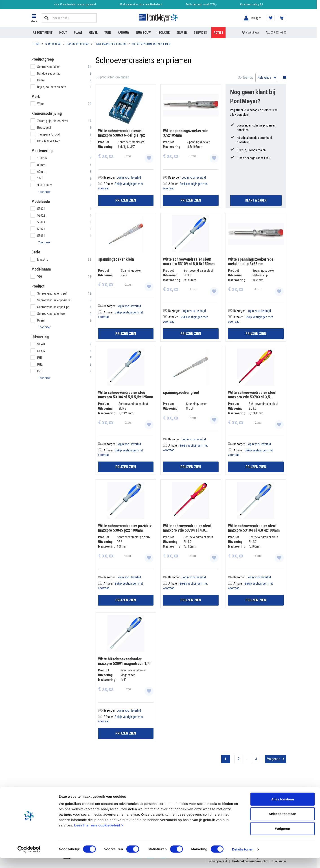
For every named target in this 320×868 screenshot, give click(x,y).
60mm (41, 172)
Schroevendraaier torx (51, 314)
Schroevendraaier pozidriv (54, 300)
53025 (41, 229)
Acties (218, 33)
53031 (41, 236)
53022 (41, 215)
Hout (63, 33)
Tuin (108, 33)
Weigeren (282, 838)
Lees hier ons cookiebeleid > (99, 835)
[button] (34, 18)
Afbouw (124, 33)
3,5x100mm (45, 185)
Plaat (78, 33)
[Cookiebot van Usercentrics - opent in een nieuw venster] (29, 859)
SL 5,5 (41, 351)
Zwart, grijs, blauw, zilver (53, 121)
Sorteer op (245, 77)
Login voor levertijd (129, 178)
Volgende (274, 759)
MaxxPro (43, 260)
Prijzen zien (126, 200)
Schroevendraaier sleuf (52, 293)
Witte (41, 104)
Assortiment (43, 33)
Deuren (182, 33)
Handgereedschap (49, 73)
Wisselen (283, 78)
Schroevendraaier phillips (53, 307)
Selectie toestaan (283, 824)
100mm (42, 158)
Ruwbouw (144, 33)
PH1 (40, 358)
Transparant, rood (49, 134)
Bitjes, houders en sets (52, 87)
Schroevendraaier (49, 67)
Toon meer (44, 192)
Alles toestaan (283, 809)
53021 (41, 209)
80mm (41, 165)
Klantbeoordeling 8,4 (251, 4)
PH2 (40, 364)
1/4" (40, 178)
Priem (41, 80)
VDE (40, 277)
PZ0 (40, 371)
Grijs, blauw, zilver (49, 141)
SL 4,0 (41, 344)
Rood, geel (44, 128)
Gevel (93, 33)
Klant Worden (256, 200)
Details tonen (242, 859)
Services (200, 33)
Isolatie (164, 33)
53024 (41, 222)
